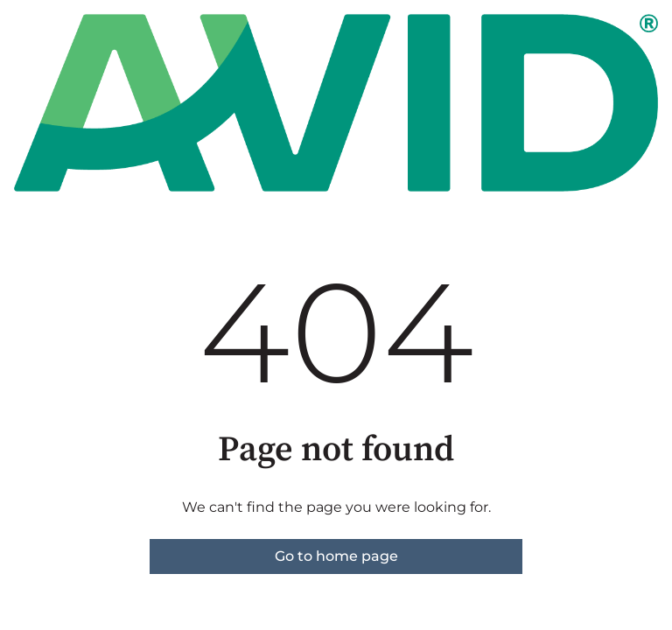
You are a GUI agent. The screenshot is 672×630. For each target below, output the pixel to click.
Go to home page (336, 556)
